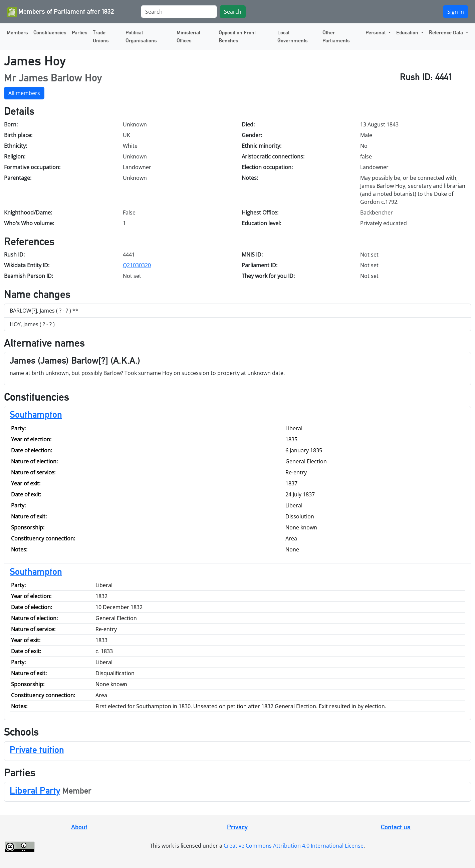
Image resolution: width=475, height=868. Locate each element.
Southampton (36, 414)
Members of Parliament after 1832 (60, 12)
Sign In (456, 12)
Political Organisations (141, 37)
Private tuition (37, 750)
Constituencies (50, 33)
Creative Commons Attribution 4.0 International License (294, 846)
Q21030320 (137, 265)
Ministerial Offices (188, 37)
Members (17, 33)
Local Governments (293, 37)
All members (24, 93)
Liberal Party (35, 790)
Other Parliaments (336, 37)
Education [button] (408, 33)
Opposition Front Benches (237, 37)
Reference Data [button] (447, 33)
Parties (80, 33)
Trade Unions (101, 37)
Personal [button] (376, 33)
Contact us (396, 827)
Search (233, 12)
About (79, 827)
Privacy (237, 827)
